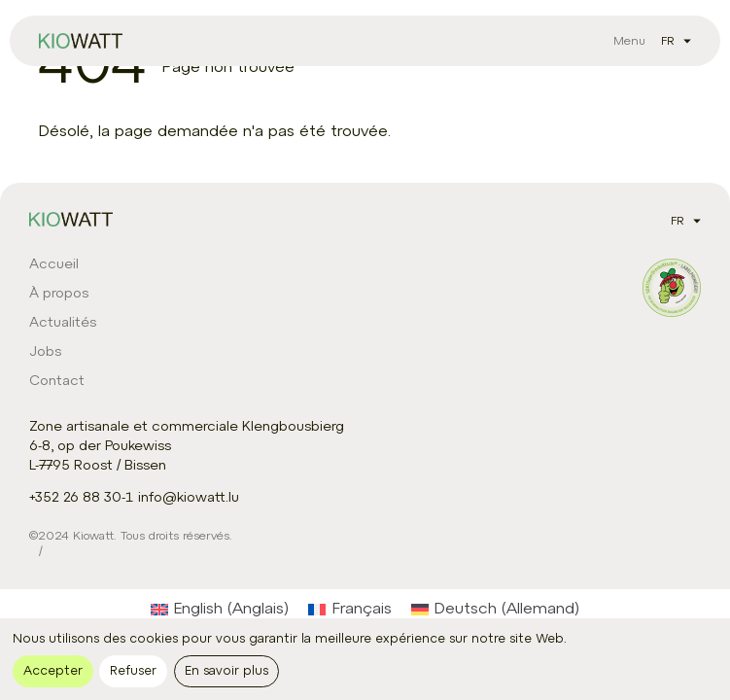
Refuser (133, 671)
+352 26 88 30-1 (81, 498)
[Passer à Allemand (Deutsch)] (495, 610)
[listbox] (672, 41)
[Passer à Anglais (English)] (220, 610)
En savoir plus (226, 671)
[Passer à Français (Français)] (349, 610)
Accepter (53, 671)
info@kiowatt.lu (189, 498)
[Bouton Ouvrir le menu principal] (629, 41)
